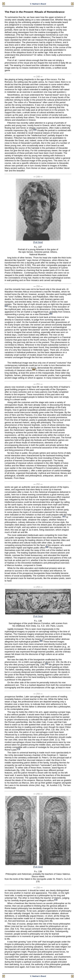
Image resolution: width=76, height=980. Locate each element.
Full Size (38, 242)
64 (6, 306)
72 (56, 900)
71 (19, 749)
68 (47, 547)
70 (46, 664)
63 (35, 130)
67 (64, 516)
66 (34, 370)
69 (41, 641)
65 (51, 314)
